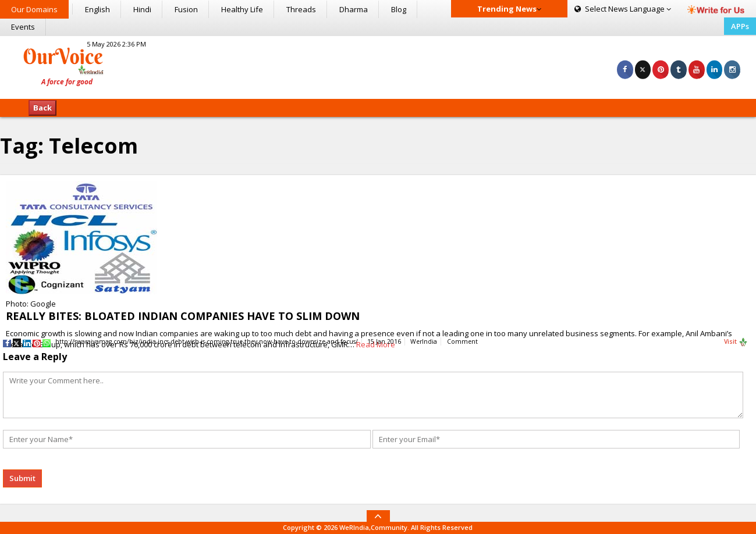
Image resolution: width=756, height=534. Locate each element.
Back (42, 108)
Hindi (142, 9)
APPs (740, 26)
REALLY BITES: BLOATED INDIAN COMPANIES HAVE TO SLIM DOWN (183, 316)
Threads (301, 9)
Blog (399, 9)
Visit (736, 342)
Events (23, 27)
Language (623, 9)
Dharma (354, 9)
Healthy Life (242, 9)
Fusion (186, 9)
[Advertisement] (378, 66)
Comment (462, 341)
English (97, 9)
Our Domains (34, 9)
